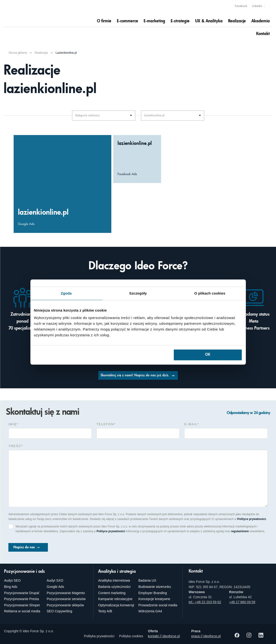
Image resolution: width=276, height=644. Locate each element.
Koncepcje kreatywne (154, 599)
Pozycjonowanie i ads (24, 572)
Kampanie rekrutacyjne (115, 599)
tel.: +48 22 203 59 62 (205, 602)
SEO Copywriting (59, 611)
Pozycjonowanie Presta (22, 599)
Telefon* (106, 424)
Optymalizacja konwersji (116, 605)
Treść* (16, 446)
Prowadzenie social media (158, 605)
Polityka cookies (131, 636)
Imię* (13, 424)
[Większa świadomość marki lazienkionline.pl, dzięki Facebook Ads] (137, 159)
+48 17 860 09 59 (242, 602)
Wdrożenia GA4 (150, 611)
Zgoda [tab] (66, 293)
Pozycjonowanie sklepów (65, 605)
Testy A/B (105, 611)
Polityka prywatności (99, 636)
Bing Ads (11, 587)
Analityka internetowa (114, 580)
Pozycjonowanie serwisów (66, 599)
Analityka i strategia (117, 572)
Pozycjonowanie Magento (66, 593)
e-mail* (192, 424)
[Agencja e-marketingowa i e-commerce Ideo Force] (34, 14)
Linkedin (257, 6)
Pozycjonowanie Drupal (22, 593)
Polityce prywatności (111, 531)
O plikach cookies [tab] (210, 293)
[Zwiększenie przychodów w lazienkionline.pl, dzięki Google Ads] (62, 184)
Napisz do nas (24, 547)
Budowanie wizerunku (155, 587)
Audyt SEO (12, 580)
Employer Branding (153, 593)
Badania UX (147, 580)
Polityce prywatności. (252, 519)
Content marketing (112, 593)
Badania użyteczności (114, 587)
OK (208, 355)
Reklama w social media (22, 611)
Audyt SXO (55, 580)
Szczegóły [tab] (138, 293)
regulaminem (240, 531)
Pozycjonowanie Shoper (22, 605)
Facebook (241, 6)
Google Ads (55, 587)
